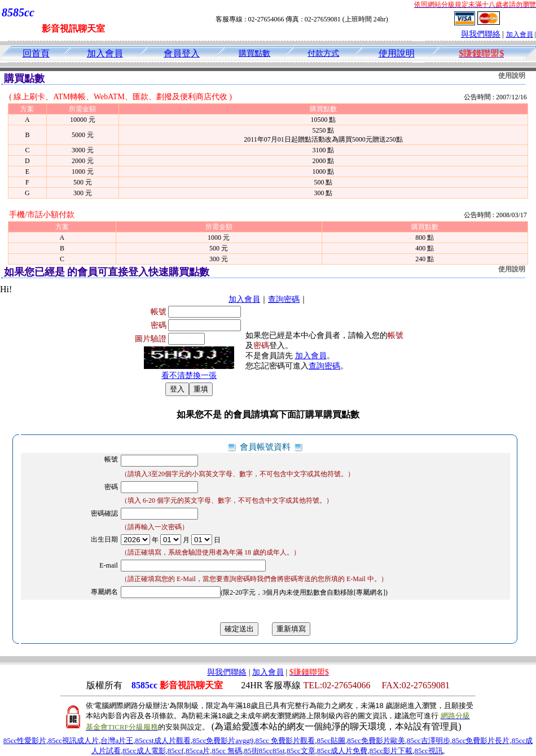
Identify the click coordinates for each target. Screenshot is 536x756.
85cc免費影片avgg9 (223, 740)
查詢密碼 (284, 299)
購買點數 (254, 53)
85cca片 (198, 751)
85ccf (176, 751)
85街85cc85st (265, 751)
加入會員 (520, 34)
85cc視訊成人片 (74, 740)
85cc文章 (301, 751)
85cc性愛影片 (25, 740)
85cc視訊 (429, 751)
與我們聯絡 (481, 34)
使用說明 (397, 53)
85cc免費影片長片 (481, 740)
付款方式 (323, 53)
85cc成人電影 (144, 751)
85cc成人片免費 (342, 751)
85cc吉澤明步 (429, 740)
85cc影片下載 (391, 751)
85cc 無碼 (227, 751)
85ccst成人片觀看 (162, 740)
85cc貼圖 (331, 740)
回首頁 (36, 53)
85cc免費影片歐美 (376, 740)
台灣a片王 (117, 740)
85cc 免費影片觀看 (285, 740)
